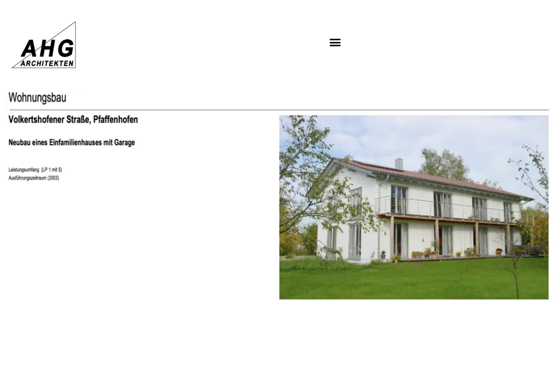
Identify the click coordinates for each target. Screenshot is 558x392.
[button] (335, 42)
